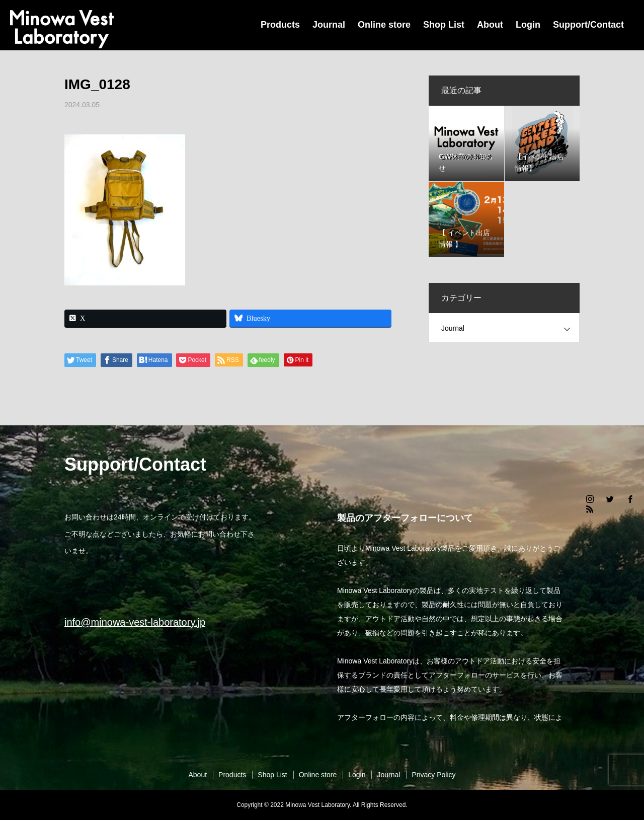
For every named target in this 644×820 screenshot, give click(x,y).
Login (528, 25)
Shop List (444, 25)
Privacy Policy (433, 775)
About (490, 25)
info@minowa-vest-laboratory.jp (135, 622)
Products (280, 25)
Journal (329, 25)
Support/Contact (588, 25)
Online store (384, 25)
